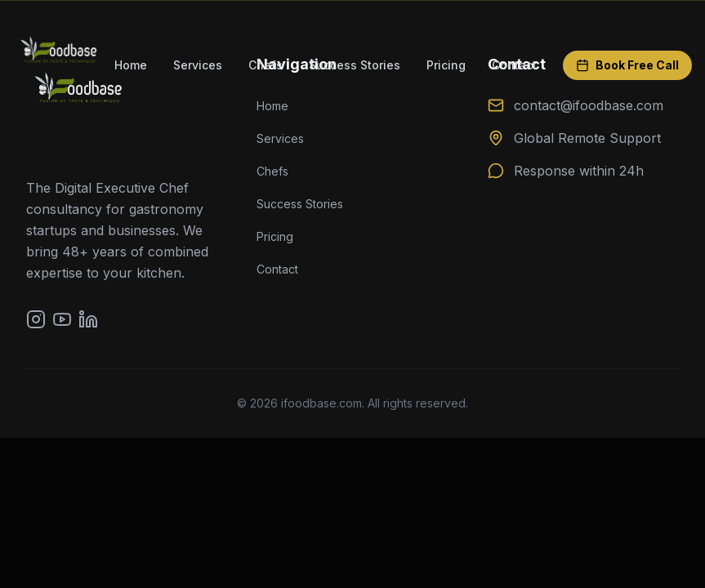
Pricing (446, 65)
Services (198, 65)
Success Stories (355, 65)
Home (131, 65)
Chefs (265, 65)
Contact (514, 65)
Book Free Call (627, 65)
